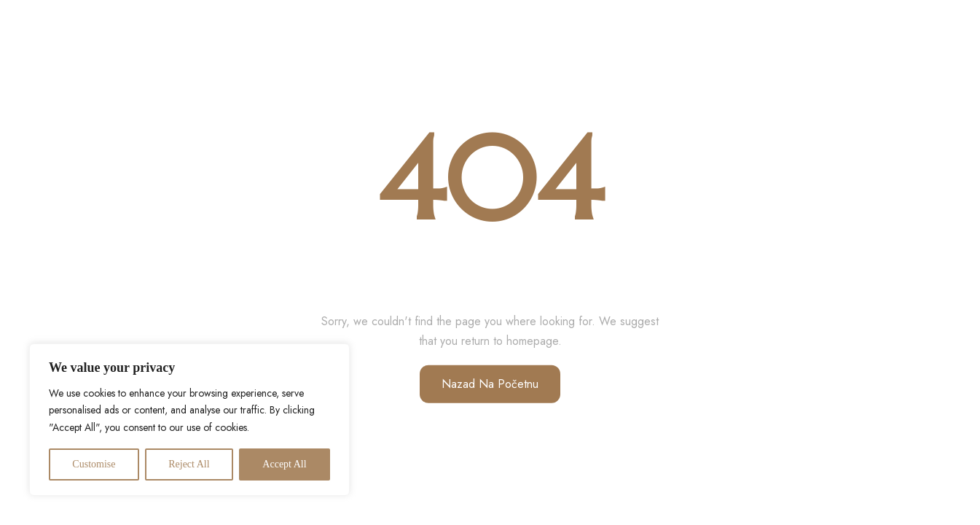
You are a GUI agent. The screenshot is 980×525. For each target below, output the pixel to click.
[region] (189, 420)
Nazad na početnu (490, 384)
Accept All (284, 464)
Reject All (189, 464)
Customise (94, 464)
